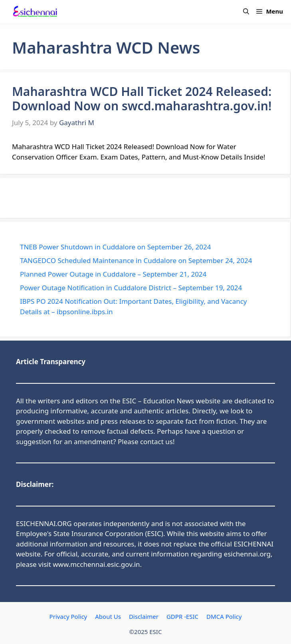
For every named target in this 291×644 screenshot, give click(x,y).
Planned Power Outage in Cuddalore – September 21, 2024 (113, 274)
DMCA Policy (224, 616)
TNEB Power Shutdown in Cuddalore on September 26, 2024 (115, 247)
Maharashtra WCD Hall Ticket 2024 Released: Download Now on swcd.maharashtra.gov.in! (142, 99)
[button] (246, 11)
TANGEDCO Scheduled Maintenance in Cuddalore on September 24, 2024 (136, 260)
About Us (108, 616)
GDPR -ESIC (182, 616)
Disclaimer (144, 616)
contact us (156, 442)
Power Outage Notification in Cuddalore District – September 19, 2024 (131, 288)
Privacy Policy (68, 616)
